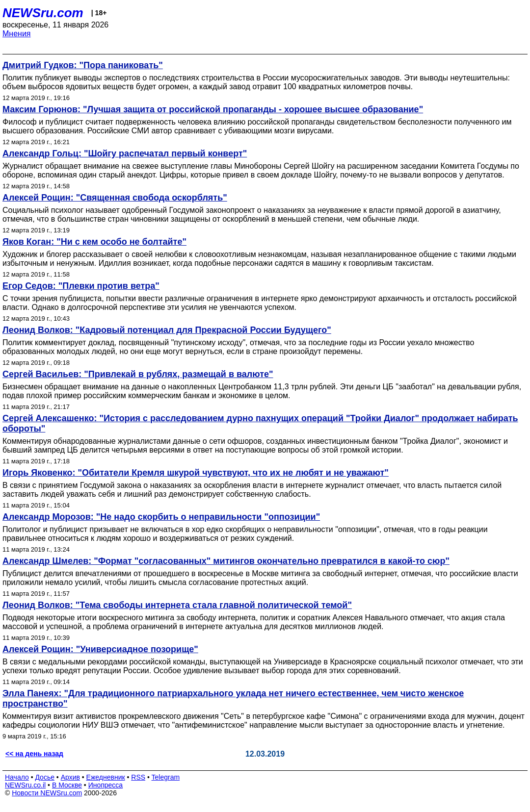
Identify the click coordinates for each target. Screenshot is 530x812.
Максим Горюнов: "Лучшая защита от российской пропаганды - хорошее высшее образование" (213, 109)
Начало (17, 777)
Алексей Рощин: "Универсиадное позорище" (100, 649)
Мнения (17, 34)
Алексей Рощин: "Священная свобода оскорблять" (115, 198)
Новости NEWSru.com (47, 793)
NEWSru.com (43, 13)
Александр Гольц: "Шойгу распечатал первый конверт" (125, 153)
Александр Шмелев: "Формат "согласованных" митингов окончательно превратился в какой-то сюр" (226, 561)
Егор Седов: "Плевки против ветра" (81, 286)
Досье (45, 777)
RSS (138, 777)
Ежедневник (106, 777)
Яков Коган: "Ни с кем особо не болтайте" (94, 242)
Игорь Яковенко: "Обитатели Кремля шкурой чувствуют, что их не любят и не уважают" (196, 473)
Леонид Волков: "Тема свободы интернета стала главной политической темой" (177, 605)
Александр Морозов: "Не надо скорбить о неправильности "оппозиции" (161, 517)
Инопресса (106, 785)
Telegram (166, 777)
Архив (70, 777)
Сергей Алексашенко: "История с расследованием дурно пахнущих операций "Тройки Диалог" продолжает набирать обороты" (260, 423)
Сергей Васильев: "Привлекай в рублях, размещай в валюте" (138, 374)
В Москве (67, 785)
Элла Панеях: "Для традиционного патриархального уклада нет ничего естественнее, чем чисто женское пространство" (233, 698)
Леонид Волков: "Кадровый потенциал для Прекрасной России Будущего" (167, 330)
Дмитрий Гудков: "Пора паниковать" (83, 65)
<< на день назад (34, 754)
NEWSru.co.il (25, 785)
